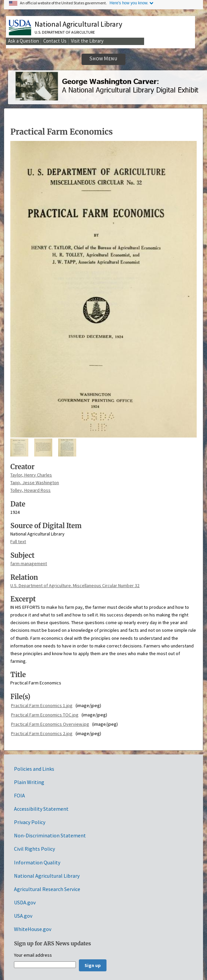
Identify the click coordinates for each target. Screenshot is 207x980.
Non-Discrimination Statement (50, 835)
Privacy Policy (30, 822)
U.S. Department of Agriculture (65, 32)
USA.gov (23, 916)
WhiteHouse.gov (33, 929)
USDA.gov (25, 902)
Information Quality (37, 862)
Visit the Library (87, 41)
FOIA (19, 795)
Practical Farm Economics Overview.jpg (50, 724)
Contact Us (55, 41)
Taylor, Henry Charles (31, 475)
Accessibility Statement (41, 809)
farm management (29, 563)
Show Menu (103, 58)
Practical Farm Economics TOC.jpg (45, 715)
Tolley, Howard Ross (30, 490)
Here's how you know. (129, 3)
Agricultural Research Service (47, 889)
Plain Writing (29, 782)
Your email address (33, 955)
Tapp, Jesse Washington (35, 483)
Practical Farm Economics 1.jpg (42, 705)
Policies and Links (34, 769)
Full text (18, 541)
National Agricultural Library (78, 24)
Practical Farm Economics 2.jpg (42, 733)
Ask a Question (23, 41)
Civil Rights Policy (34, 849)
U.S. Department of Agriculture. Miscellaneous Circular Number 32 (75, 585)
